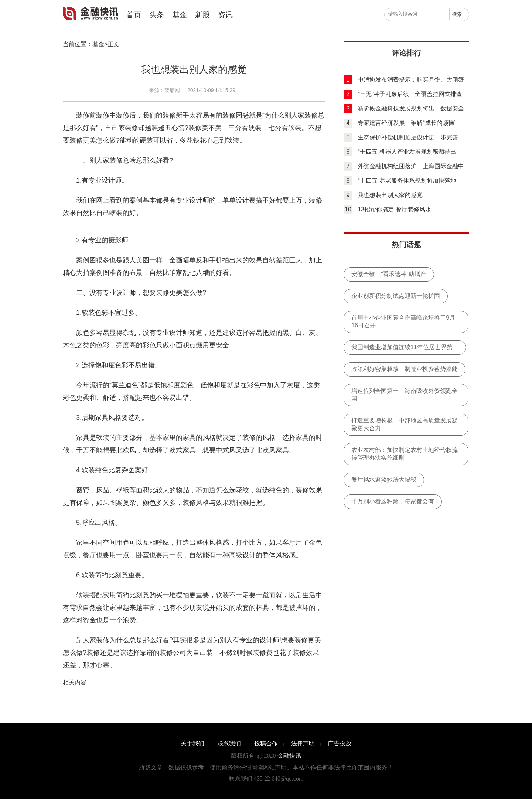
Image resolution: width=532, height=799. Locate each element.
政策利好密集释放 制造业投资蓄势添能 (405, 369)
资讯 (225, 15)
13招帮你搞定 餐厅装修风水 (394, 209)
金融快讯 (87, 14)
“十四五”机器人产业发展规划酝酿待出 (407, 152)
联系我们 (229, 743)
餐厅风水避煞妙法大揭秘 (384, 480)
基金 (180, 15)
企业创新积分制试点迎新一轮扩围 (396, 296)
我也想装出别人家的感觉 (390, 195)
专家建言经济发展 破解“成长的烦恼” (407, 123)
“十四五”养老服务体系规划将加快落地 (407, 181)
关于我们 (192, 743)
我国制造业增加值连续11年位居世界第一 (405, 347)
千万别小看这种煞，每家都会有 (393, 501)
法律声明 (303, 743)
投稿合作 (266, 743)
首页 (134, 15)
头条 (157, 15)
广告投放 (340, 743)
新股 (202, 15)
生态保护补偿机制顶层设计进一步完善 (408, 137)
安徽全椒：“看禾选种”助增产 (389, 274)
